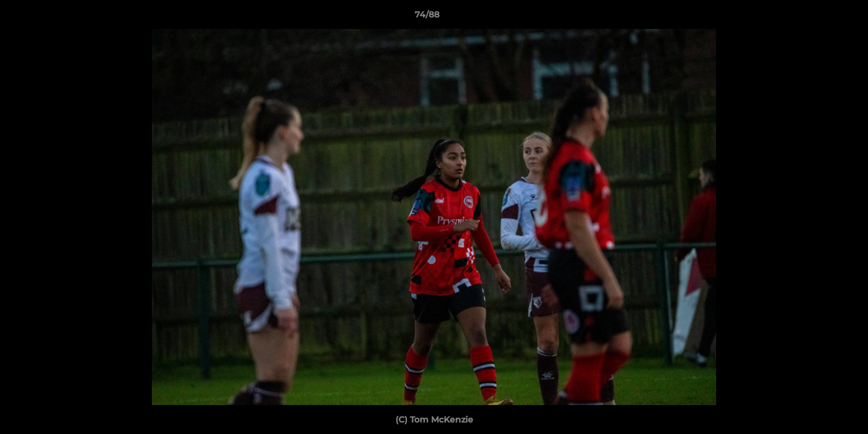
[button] (817, 17)
